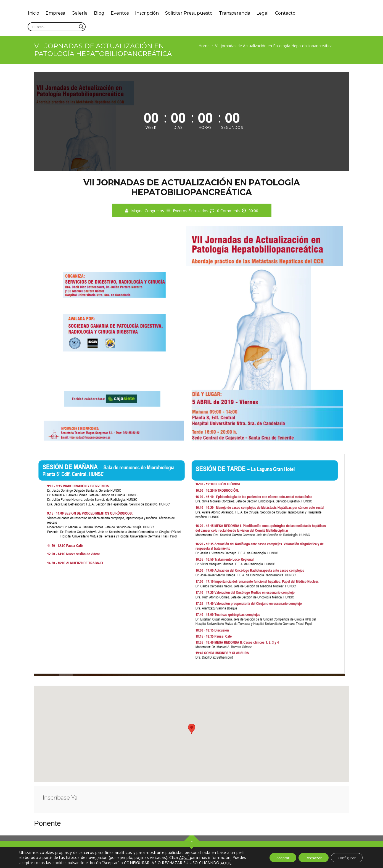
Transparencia (245, 13)
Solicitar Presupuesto (198, 13)
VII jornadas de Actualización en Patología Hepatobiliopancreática (274, 46)
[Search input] (54, 27)
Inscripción (155, 13)
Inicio (34, 13)
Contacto (299, 13)
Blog (104, 13)
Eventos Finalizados (191, 211)
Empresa (58, 13)
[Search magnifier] (81, 27)
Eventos (126, 13)
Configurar (345, 858)
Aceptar (274, 858)
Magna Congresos (148, 211)
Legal (274, 13)
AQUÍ (225, 863)
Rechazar (308, 858)
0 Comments (229, 211)
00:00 (253, 211)
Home (204, 46)
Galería (83, 13)
